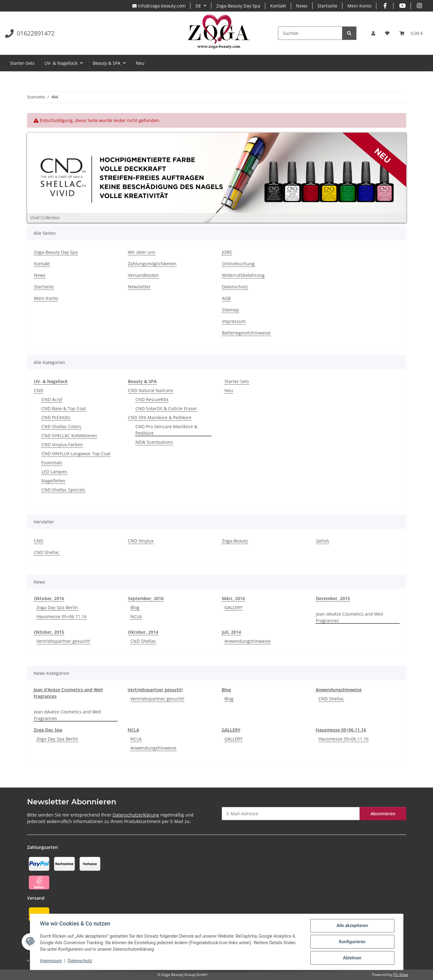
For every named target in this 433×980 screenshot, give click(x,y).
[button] (373, 33)
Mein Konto (359, 6)
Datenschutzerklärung (136, 815)
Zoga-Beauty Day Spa (238, 6)
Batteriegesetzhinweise (246, 333)
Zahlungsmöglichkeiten (152, 264)
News (302, 6)
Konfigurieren (352, 942)
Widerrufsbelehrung (243, 275)
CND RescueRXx (152, 399)
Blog (135, 607)
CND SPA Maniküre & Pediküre (160, 417)
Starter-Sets (237, 381)
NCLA (136, 616)
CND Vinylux (141, 541)
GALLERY (233, 607)
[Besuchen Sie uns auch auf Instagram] (419, 6)
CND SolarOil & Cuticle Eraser (166, 408)
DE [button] (198, 6)
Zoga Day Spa (48, 730)
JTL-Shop (401, 975)
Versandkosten (143, 275)
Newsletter (139, 287)
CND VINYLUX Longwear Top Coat (76, 454)
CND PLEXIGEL (56, 417)
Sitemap (231, 310)
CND (39, 390)
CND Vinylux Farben (62, 445)
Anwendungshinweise (247, 641)
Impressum (51, 961)
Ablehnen (352, 958)
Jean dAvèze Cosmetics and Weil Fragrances (350, 617)
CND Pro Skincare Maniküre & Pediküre (166, 430)
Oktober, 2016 (49, 598)
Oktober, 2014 (143, 632)
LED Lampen (54, 472)
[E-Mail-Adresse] (291, 814)
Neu (229, 390)
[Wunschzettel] (387, 33)
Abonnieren (383, 814)
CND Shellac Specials (63, 490)
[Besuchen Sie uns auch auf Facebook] (385, 6)
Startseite (327, 6)
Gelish (322, 541)
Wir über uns (142, 252)
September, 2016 (146, 598)
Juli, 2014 (231, 632)
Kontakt (278, 6)
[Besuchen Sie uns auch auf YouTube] (402, 6)
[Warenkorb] (411, 33)
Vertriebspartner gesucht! (63, 641)
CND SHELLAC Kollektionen (69, 436)
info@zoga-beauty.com (159, 6)
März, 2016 (233, 598)
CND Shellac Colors (61, 426)
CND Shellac (47, 552)
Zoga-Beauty (235, 541)
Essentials (52, 463)
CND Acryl (52, 399)
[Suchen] (310, 33)
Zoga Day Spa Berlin (57, 607)
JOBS (227, 252)
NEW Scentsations (154, 442)
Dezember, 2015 (333, 598)
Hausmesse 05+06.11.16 (61, 616)
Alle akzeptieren (352, 926)
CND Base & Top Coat (64, 408)
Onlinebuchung (238, 264)
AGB (226, 298)
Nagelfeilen (53, 481)
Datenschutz (80, 961)
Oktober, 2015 (49, 632)
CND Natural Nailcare (151, 390)
